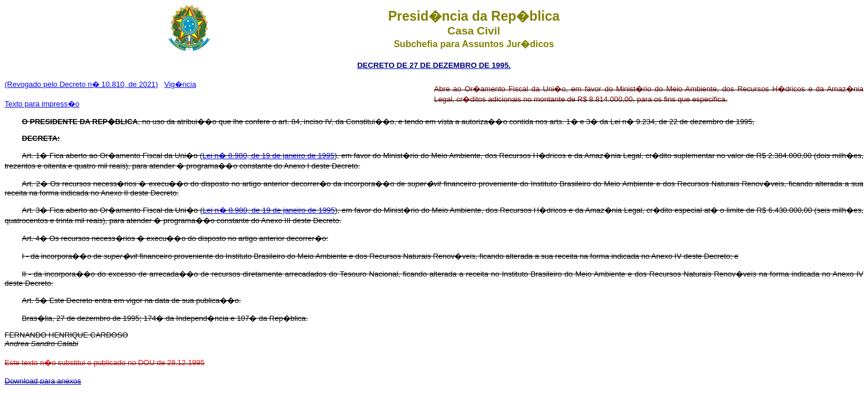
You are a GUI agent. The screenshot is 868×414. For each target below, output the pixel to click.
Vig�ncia (180, 84)
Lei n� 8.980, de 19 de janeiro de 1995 (269, 156)
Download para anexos (43, 381)
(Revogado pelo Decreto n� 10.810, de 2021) (81, 84)
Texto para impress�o (42, 104)
